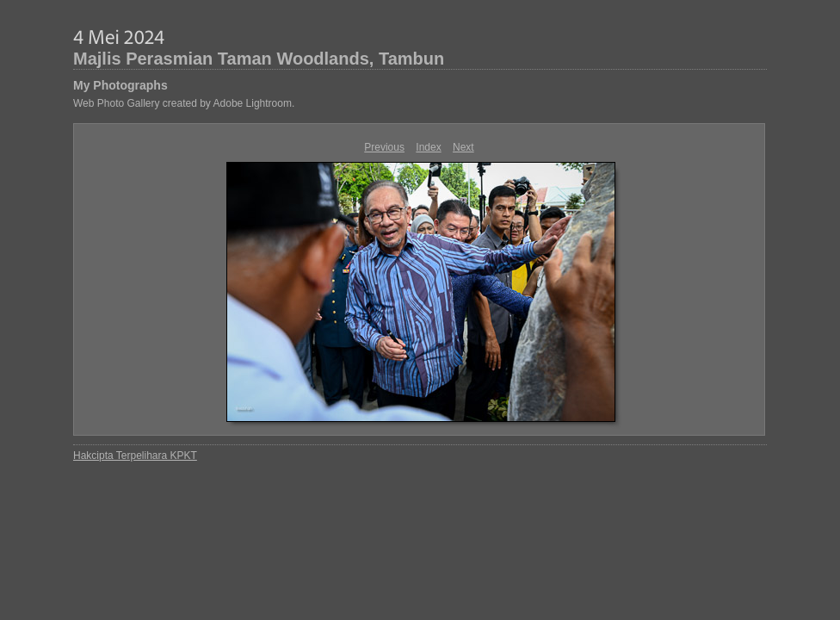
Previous (384, 147)
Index (428, 147)
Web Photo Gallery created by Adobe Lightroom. (184, 103)
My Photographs (120, 85)
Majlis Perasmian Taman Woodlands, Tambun (259, 59)
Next (463, 147)
